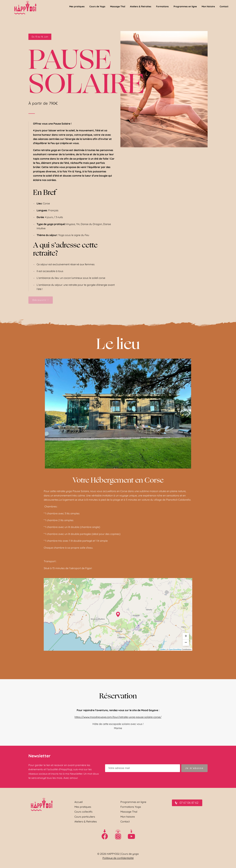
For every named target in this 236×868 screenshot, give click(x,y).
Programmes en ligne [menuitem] (185, 6)
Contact (125, 821)
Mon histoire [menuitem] (208, 6)
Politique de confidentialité (118, 858)
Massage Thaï (129, 812)
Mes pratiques (83, 807)
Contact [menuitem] (224, 6)
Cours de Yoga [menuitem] (97, 6)
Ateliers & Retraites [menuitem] (141, 6)
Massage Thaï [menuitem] (118, 6)
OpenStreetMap (175, 649)
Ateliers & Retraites (86, 821)
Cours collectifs (83, 812)
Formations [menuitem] (162, 6)
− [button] (186, 643)
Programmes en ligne (133, 802)
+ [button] (186, 636)
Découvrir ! (41, 300)
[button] (188, 414)
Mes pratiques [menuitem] (77, 6)
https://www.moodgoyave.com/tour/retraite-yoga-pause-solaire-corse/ (118, 717)
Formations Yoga (131, 807)
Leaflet (163, 649)
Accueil (79, 802)
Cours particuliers (85, 817)
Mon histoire (128, 817)
